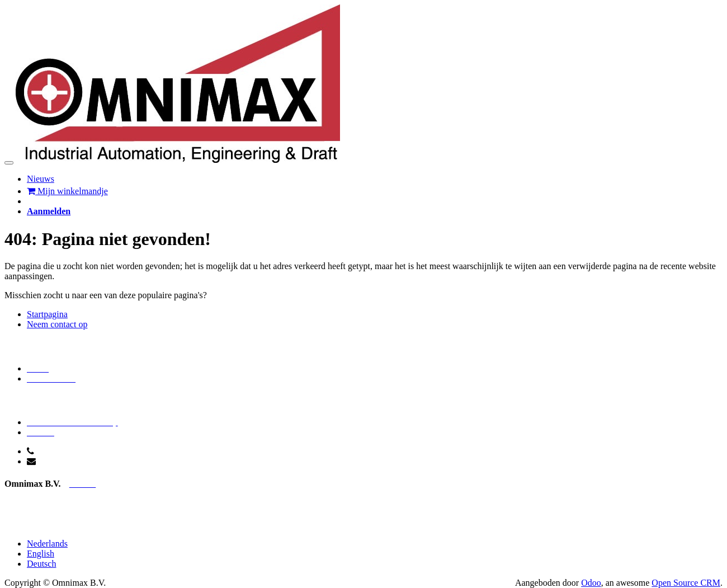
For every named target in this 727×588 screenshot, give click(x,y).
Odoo (591, 583)
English (41, 554)
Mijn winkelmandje (67, 191)
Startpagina (47, 314)
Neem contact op (57, 324)
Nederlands (47, 544)
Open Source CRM (686, 583)
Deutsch (41, 564)
